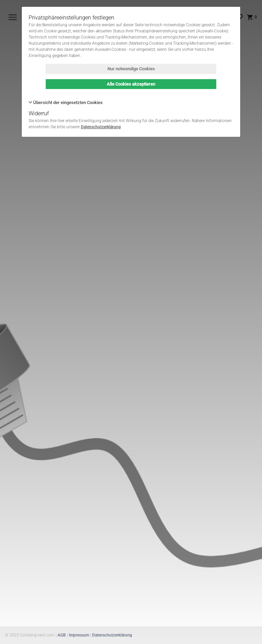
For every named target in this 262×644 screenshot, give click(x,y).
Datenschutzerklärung (101, 127)
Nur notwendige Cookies (131, 69)
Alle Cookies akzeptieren (131, 84)
